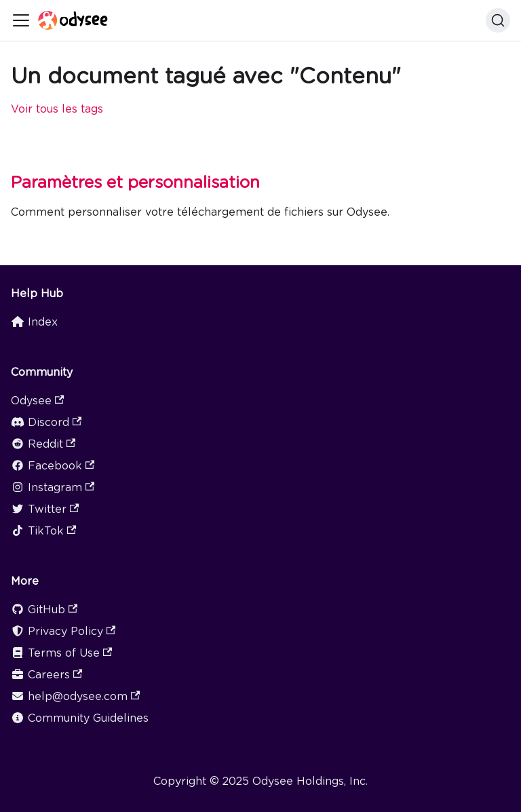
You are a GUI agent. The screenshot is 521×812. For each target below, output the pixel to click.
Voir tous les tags (57, 109)
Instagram (53, 487)
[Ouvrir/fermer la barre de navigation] (21, 20)
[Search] (498, 20)
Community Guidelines (80, 718)
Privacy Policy (63, 631)
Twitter (45, 509)
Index (34, 322)
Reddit (43, 444)
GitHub (44, 610)
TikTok (43, 531)
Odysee (37, 401)
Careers (46, 675)
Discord (46, 422)
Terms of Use (61, 653)
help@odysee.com (75, 696)
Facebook (53, 466)
